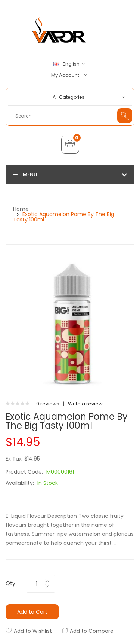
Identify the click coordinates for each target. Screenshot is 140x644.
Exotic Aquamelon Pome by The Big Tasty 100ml (64, 217)
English (70, 64)
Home (21, 209)
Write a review (85, 404)
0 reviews (48, 404)
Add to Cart (32, 612)
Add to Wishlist (33, 631)
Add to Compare (92, 631)
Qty (10, 583)
